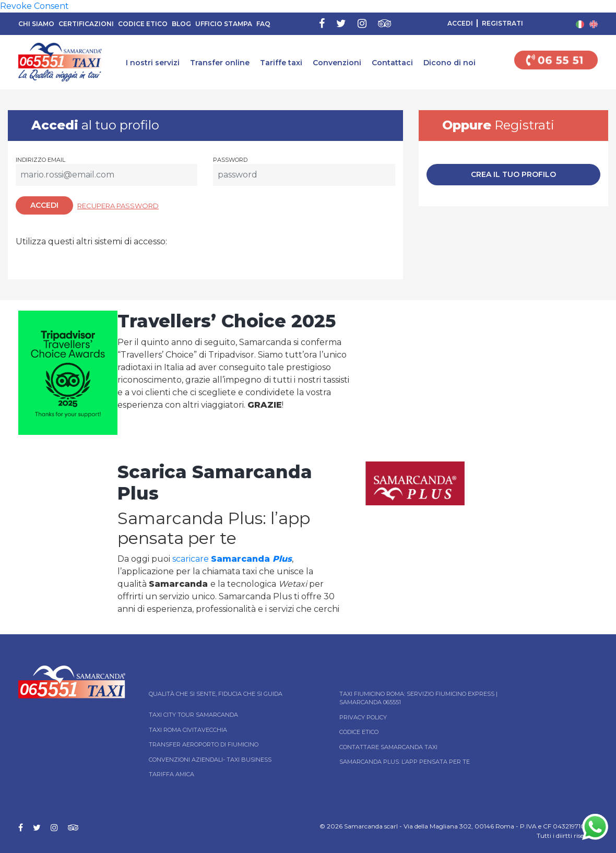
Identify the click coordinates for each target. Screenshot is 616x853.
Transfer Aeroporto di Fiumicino (204, 744)
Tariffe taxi (281, 63)
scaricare (232, 559)
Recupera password (118, 206)
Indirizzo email (40, 160)
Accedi (460, 23)
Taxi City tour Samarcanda (193, 715)
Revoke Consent (34, 6)
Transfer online (220, 63)
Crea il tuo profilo (513, 174)
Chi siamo (36, 24)
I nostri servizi (153, 63)
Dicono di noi (449, 63)
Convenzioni (337, 63)
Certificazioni (86, 24)
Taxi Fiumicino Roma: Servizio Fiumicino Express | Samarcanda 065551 (418, 698)
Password (230, 160)
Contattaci (392, 63)
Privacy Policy (363, 717)
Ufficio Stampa (224, 24)
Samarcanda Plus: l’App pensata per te (405, 762)
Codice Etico (143, 24)
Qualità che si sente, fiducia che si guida (216, 694)
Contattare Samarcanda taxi (388, 747)
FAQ (263, 24)
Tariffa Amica (171, 774)
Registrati (502, 23)
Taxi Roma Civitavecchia (188, 730)
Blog (181, 24)
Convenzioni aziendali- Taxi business (210, 760)
